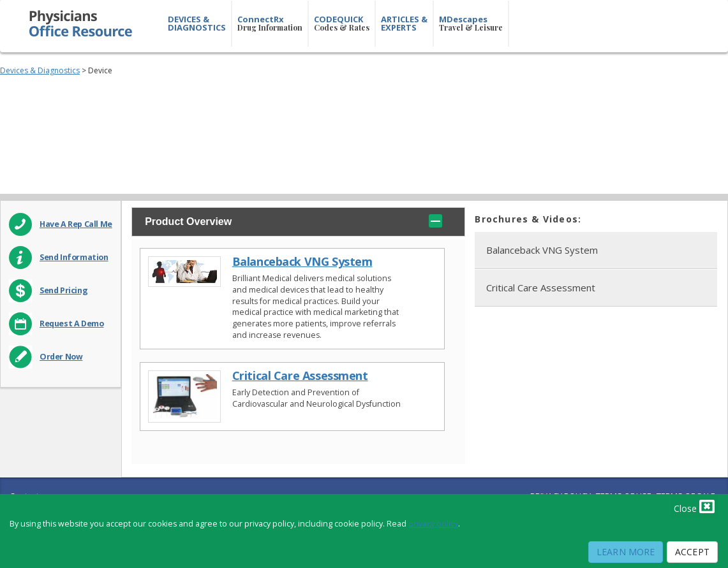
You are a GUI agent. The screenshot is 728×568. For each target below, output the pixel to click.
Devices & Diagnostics (40, 70)
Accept (692, 552)
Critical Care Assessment (300, 376)
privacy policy (433, 524)
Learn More (626, 552)
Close (694, 506)
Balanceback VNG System (302, 262)
